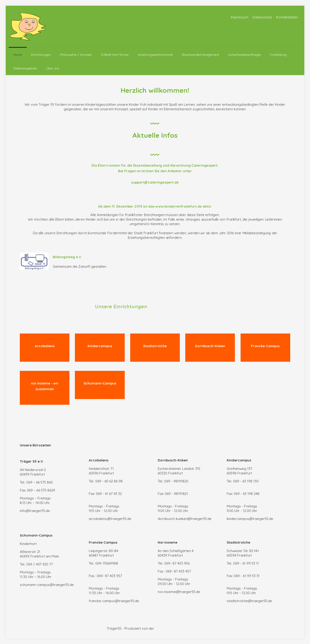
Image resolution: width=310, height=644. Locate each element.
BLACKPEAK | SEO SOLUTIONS (179, 628)
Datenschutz (262, 17)
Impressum (240, 17)
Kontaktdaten (287, 17)
